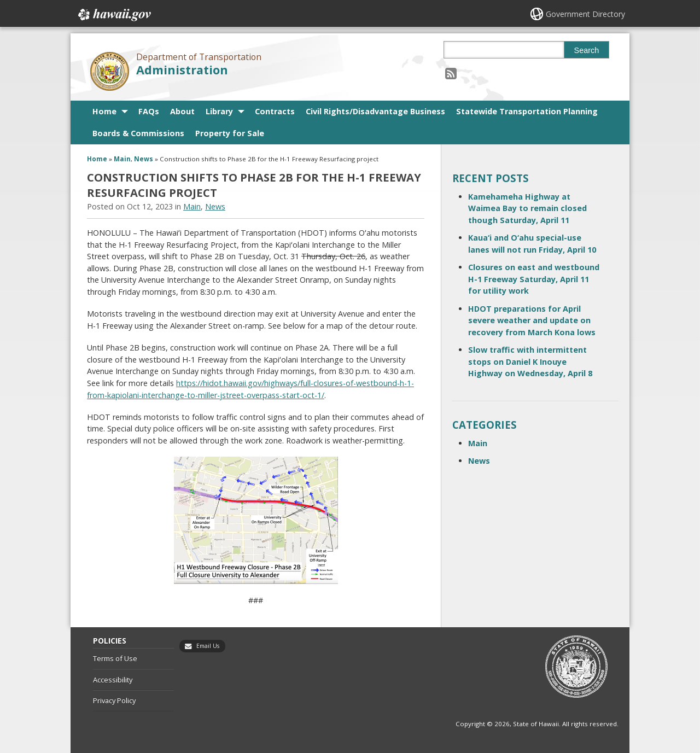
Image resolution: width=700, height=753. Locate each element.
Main (122, 159)
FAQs (149, 111)
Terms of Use (115, 658)
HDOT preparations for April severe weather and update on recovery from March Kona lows (532, 320)
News (144, 159)
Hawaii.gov (113, 15)
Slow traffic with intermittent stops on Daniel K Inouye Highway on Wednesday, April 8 (530, 361)
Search (587, 50)
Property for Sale (230, 133)
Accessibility (113, 680)
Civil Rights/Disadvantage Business (375, 111)
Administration (182, 70)
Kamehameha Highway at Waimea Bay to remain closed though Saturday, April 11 (527, 208)
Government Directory (585, 14)
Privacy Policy (114, 701)
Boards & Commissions (138, 133)
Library (219, 111)
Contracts (275, 111)
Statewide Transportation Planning (527, 111)
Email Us (208, 646)
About (182, 111)
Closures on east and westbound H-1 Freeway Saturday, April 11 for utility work (534, 279)
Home (104, 111)
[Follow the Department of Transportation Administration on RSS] (451, 73)
